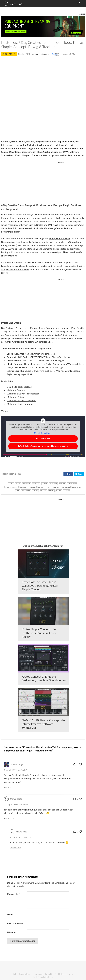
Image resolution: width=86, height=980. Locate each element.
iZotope (30, 141)
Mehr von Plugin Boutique (20, 404)
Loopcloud (62, 141)
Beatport (6, 141)
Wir (15, 974)
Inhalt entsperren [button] (43, 439)
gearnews (17, 4)
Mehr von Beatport (16, 390)
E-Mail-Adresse (16, 923)
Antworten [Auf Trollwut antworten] (10, 787)
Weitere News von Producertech (23, 394)
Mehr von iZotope (16, 397)
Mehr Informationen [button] (43, 433)
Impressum (38, 974)
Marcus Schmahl (41, 54)
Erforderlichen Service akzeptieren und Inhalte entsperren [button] (43, 446)
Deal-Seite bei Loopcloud (19, 387)
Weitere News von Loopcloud (21, 400)
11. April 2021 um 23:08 (16, 804)
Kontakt (49, 974)
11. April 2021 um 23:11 (22, 837)
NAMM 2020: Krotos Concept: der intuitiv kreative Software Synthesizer (43, 724)
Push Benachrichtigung (43, 977)
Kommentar (14, 894)
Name (11, 914)
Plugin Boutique (43, 141)
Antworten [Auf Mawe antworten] (10, 818)
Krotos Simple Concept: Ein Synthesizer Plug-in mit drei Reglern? (39, 633)
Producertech (18, 141)
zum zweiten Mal (22, 145)
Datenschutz (25, 974)
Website (11, 932)
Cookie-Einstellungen (64, 974)
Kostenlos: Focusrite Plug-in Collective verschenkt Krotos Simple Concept (40, 586)
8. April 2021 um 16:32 (15, 770)
